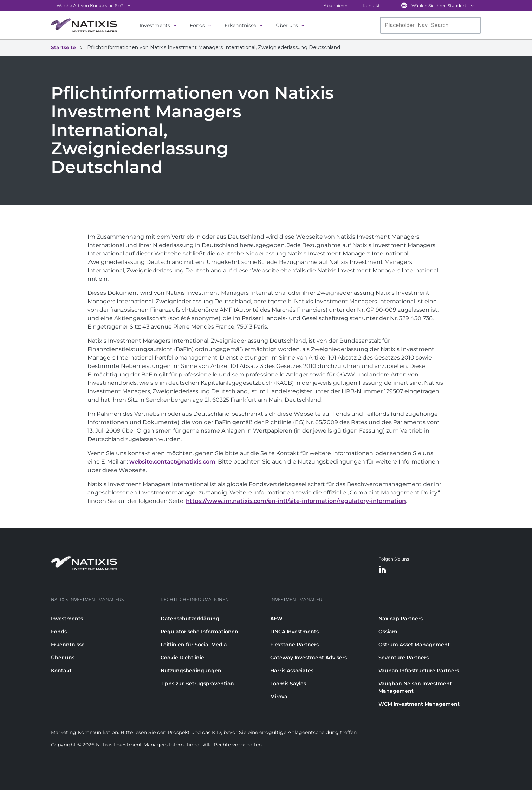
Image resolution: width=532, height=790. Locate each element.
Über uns (287, 25)
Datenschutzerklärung (190, 619)
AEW (276, 619)
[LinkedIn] (383, 570)
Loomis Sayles (288, 684)
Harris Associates (292, 671)
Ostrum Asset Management (414, 645)
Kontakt (371, 5)
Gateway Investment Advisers (309, 658)
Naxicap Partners (401, 619)
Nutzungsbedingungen (191, 671)
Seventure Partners (404, 658)
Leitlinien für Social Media (194, 645)
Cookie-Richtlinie (182, 658)
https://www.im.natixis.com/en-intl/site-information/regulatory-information (296, 501)
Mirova (279, 697)
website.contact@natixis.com (172, 462)
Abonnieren (336, 5)
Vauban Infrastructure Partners (419, 671)
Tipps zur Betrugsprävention (197, 684)
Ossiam (388, 632)
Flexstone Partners (294, 645)
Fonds (197, 25)
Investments (155, 25)
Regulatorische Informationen (199, 632)
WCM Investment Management (419, 704)
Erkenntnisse (240, 25)
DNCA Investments (294, 632)
